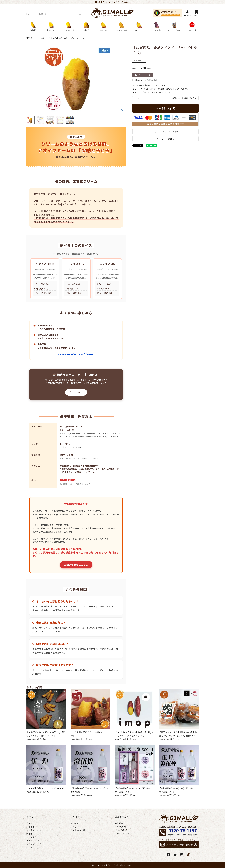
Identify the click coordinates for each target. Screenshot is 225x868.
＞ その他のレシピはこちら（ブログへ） (76, 354)
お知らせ (75, 823)
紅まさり (31, 847)
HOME (29, 38)
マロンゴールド (34, 844)
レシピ (74, 827)
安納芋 (30, 834)
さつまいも (40, 38)
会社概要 (119, 823)
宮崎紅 (30, 823)
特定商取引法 (121, 830)
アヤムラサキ (33, 840)
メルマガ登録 (121, 827)
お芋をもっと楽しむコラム (83, 830)
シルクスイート (34, 830)
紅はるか (31, 827)
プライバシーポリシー (125, 834)
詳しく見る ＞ (76, 392)
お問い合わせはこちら (76, 565)
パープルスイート (35, 837)
